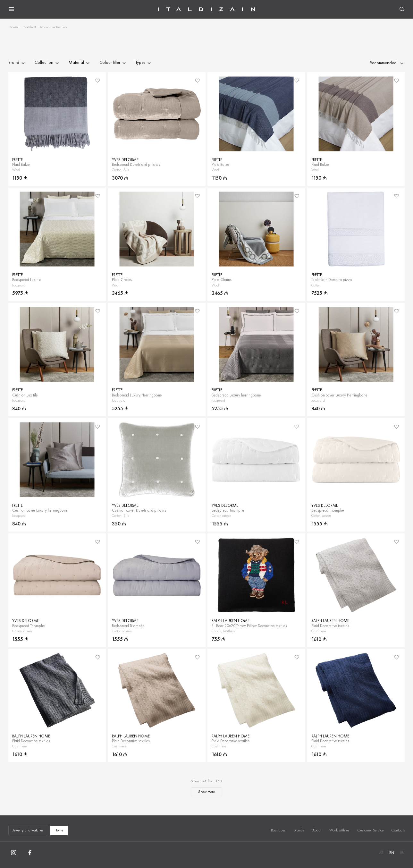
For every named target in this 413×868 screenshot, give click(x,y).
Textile (28, 27)
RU (402, 853)
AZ (381, 853)
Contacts (398, 830)
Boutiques (278, 830)
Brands (299, 830)
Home (13, 27)
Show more (206, 792)
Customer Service (371, 830)
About (317, 830)
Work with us (339, 830)
